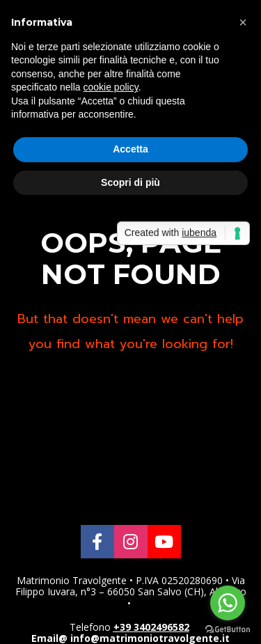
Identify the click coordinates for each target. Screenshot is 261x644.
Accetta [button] (130, 149)
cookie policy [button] (111, 87)
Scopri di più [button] (130, 182)
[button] (243, 22)
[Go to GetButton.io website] (228, 630)
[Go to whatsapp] (228, 603)
